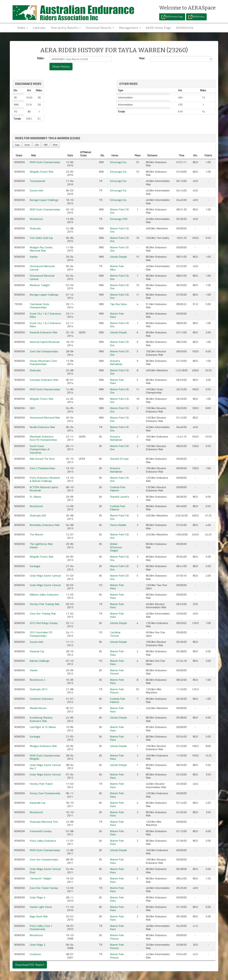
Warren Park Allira (117, 268)
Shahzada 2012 (39, 689)
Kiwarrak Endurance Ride (44, 332)
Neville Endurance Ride (42, 427)
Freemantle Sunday (41, 831)
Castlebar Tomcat (115, 634)
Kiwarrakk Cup (38, 803)
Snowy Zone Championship (45, 793)
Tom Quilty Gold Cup (41, 238)
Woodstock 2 (37, 680)
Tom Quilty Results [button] (66, 28)
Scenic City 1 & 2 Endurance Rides (45, 315)
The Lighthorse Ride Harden (41, 545)
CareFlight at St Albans (43, 727)
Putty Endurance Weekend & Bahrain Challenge (45, 479)
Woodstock (36, 219)
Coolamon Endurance (42, 699)
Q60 (32, 408)
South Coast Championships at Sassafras (40, 449)
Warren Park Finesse (117, 672)
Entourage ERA (119, 219)
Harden (34, 257)
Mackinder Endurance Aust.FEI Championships (43, 438)
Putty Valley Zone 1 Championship (41, 927)
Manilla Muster (38, 708)
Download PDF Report (30, 965)
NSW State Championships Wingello (45, 757)
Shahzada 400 (38, 515)
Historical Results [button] (100, 28)
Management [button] (130, 28)
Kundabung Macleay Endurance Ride (41, 719)
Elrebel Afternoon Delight (116, 547)
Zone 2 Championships (42, 468)
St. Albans (35, 497)
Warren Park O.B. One (120, 211)
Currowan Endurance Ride (44, 380)
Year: (142, 58)
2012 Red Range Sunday (44, 623)
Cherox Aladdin (118, 525)
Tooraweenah (37, 181)
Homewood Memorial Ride (45, 418)
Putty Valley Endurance (43, 841)
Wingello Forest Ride (42, 172)
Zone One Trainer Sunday (44, 888)
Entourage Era (118, 162)
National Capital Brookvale (45, 342)
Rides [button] (23, 28)
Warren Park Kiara (117, 315)
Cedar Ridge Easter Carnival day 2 (45, 767)
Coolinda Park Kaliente (118, 489)
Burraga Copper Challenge (44, 200)
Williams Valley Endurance (44, 595)
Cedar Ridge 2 (37, 945)
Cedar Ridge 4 (37, 897)
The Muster (36, 534)
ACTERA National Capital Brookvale (44, 489)
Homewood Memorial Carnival (42, 268)
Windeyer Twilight (40, 285)
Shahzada (35, 228)
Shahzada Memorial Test (44, 822)
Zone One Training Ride (43, 613)
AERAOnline (196, 17)
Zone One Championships (44, 351)
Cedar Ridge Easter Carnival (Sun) (45, 870)
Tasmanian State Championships (39, 306)
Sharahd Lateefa (119, 497)
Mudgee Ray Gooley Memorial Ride (41, 249)
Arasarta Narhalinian (116, 362)
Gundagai (35, 566)
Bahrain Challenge (40, 661)
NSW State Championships (45, 162)
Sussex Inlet (37, 190)
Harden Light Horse (41, 907)
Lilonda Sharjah (118, 257)
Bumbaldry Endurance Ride (45, 525)
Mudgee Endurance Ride (43, 746)
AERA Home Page (172, 17)
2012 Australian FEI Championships (41, 634)
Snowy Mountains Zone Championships (43, 362)
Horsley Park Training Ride (45, 604)
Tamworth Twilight (41, 878)
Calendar (39, 28)
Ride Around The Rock (42, 459)
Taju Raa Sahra (118, 304)
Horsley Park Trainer (41, 784)
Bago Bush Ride (39, 916)
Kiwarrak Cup (37, 651)
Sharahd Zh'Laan (119, 459)
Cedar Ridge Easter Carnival (45, 576)
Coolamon (35, 954)
